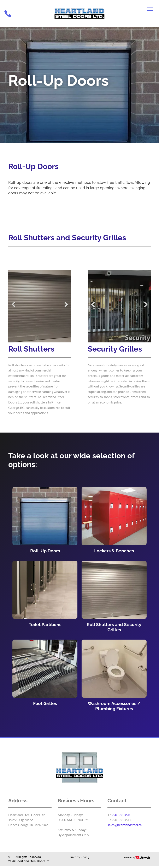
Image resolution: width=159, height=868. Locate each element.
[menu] (150, 9)
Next (66, 304)
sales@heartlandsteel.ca (125, 825)
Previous (13, 304)
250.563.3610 (121, 815)
